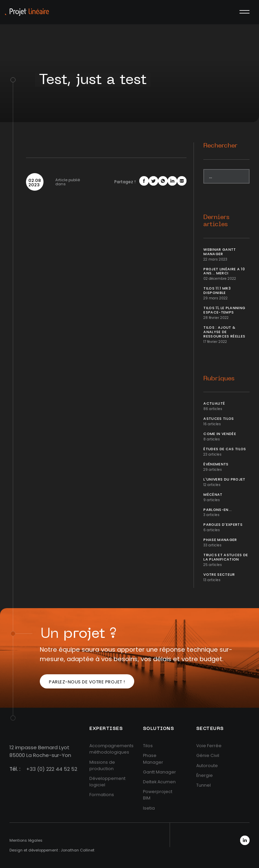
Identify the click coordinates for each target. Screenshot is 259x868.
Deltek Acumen (159, 782)
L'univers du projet (224, 479)
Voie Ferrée (209, 746)
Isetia (149, 808)
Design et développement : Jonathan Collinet (52, 850)
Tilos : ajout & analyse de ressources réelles (224, 332)
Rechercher (220, 146)
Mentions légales (26, 840)
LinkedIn (245, 840)
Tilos (148, 746)
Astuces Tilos (219, 419)
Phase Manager (220, 540)
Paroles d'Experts (223, 525)
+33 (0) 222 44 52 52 (52, 769)
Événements (216, 464)
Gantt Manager (160, 772)
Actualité (214, 403)
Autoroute (207, 766)
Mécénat (213, 495)
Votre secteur (219, 575)
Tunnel (204, 785)
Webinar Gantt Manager (220, 252)
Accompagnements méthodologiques (111, 749)
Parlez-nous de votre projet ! (87, 682)
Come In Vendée (220, 434)
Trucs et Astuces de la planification (226, 557)
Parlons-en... (218, 510)
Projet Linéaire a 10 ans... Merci (224, 271)
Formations (102, 795)
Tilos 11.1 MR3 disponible (217, 291)
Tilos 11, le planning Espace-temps (224, 310)
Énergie (205, 775)
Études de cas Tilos (225, 449)
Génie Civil (208, 755)
